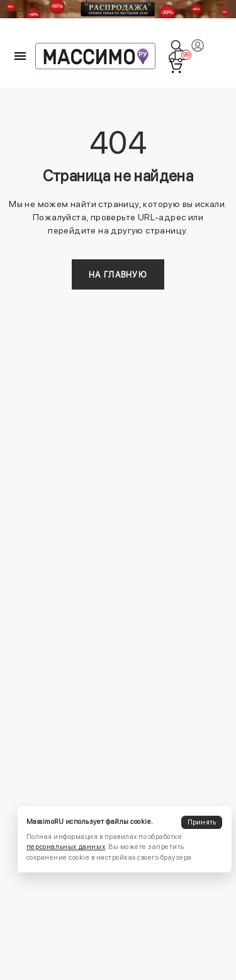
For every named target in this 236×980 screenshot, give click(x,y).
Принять (202, 822)
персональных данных (66, 847)
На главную (118, 275)
